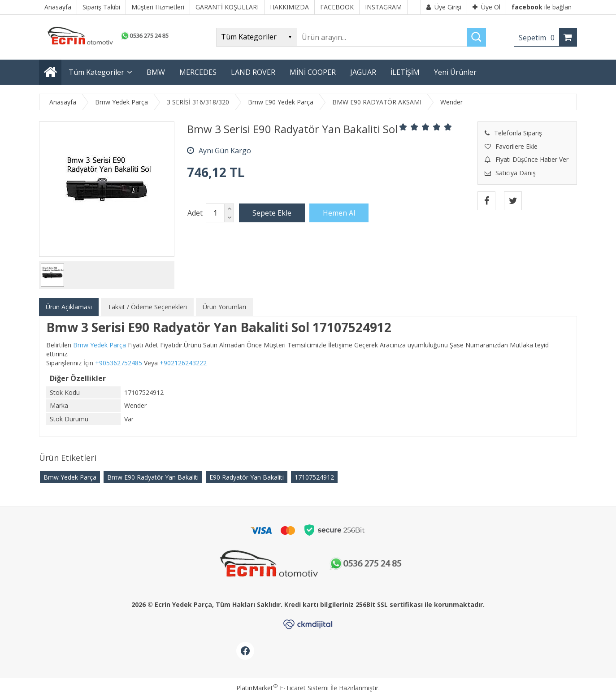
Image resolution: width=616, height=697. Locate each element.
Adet (195, 213)
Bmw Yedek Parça (70, 477)
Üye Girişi (444, 7)
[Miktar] (215, 213)
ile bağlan (542, 7)
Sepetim (539, 38)
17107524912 (314, 477)
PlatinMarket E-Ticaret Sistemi (282, 688)
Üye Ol (486, 7)
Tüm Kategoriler (96, 72)
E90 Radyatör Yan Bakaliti (247, 477)
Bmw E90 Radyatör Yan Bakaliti (153, 477)
